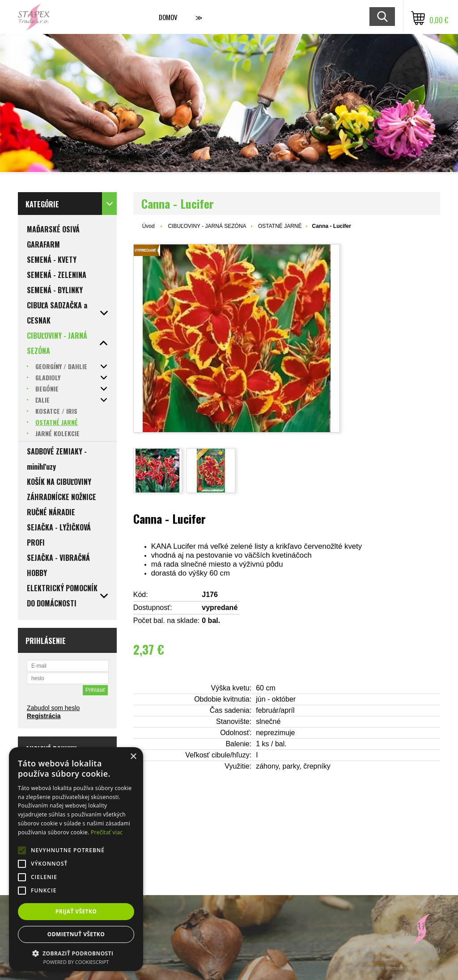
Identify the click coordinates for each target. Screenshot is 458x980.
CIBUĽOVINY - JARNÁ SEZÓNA (207, 226)
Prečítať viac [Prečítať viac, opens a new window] (107, 832)
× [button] (133, 757)
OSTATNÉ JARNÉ (280, 226)
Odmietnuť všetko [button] (76, 934)
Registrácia (44, 716)
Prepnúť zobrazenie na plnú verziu (392, 949)
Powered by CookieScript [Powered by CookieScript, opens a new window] (76, 962)
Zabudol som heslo (53, 708)
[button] (76, 953)
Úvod (148, 226)
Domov (168, 17)
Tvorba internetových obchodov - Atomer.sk (389, 968)
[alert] (76, 859)
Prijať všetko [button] (76, 911)
